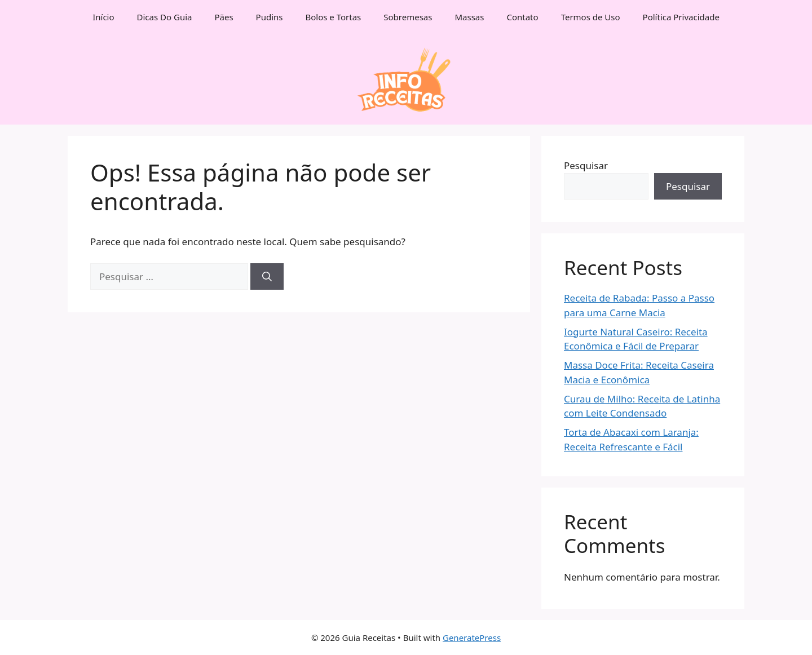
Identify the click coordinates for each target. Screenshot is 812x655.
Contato (522, 17)
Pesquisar (586, 165)
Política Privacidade (681, 17)
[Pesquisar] (267, 277)
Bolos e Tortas (334, 17)
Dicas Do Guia (165, 17)
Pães (224, 17)
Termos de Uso (591, 17)
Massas (469, 17)
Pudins (270, 17)
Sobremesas (408, 17)
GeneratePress (472, 638)
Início (103, 17)
